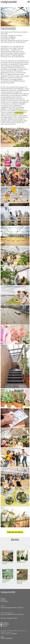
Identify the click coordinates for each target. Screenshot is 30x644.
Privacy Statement (7, 638)
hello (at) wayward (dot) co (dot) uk (12, 608)
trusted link (19, 112)
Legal (2, 637)
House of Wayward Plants (9, 618)
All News (3, 600)
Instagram (5, 623)
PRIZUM (14, 634)
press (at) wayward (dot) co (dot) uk (12, 615)
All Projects (4, 602)
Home (3, 599)
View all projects (15, 532)
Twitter (4, 626)
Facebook (5, 625)
